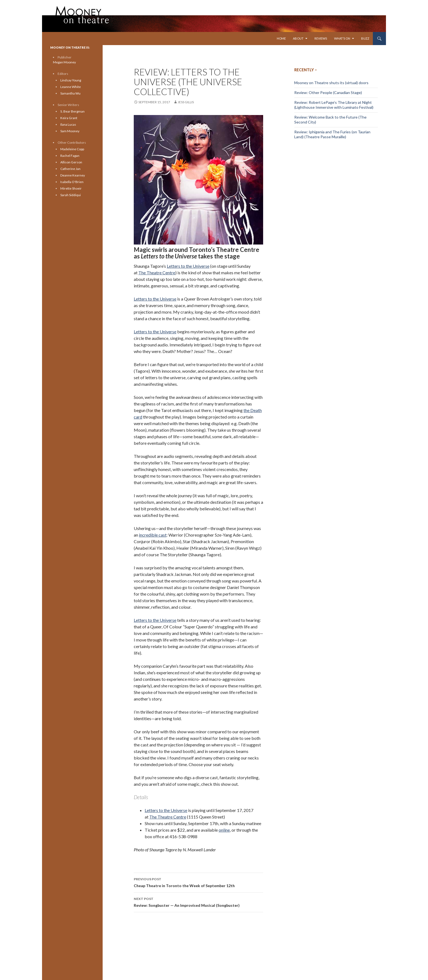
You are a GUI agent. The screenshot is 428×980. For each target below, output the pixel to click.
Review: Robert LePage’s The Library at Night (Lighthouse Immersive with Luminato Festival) (334, 105)
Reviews (321, 38)
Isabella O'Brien (72, 182)
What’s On (342, 38)
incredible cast (153, 535)
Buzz (365, 38)
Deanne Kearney (73, 175)
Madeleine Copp (72, 149)
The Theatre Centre (157, 273)
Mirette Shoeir (71, 188)
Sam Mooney (70, 131)
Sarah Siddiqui (71, 195)
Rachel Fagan (70, 156)
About (298, 38)
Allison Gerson (71, 162)
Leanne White (71, 87)
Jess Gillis (186, 102)
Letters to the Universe (188, 266)
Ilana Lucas (68, 124)
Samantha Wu (70, 93)
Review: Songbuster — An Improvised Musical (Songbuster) (198, 902)
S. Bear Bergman (72, 111)
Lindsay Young (71, 80)
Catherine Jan (70, 169)
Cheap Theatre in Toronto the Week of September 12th (198, 882)
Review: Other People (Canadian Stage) (328, 92)
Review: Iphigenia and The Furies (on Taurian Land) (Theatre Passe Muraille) (332, 134)
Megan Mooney (64, 62)
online (224, 830)
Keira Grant (69, 118)
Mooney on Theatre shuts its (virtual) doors (331, 83)
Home (281, 38)
